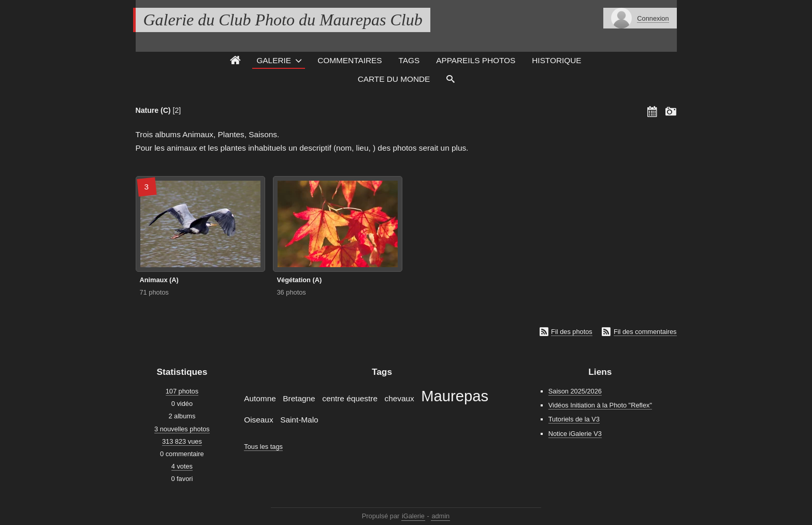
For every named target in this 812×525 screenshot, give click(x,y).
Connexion (653, 18)
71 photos (154, 292)
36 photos (292, 292)
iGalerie (413, 516)
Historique (556, 60)
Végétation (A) (300, 280)
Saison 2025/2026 (575, 391)
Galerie (274, 60)
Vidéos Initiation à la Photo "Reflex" (600, 405)
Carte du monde (394, 79)
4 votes (182, 466)
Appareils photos (476, 60)
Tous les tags (263, 447)
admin (440, 516)
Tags (409, 60)
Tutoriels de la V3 (574, 419)
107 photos (182, 391)
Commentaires (350, 60)
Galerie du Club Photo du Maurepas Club (283, 20)
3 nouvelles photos (182, 429)
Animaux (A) (159, 280)
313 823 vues (182, 441)
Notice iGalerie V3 (575, 434)
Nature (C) (153, 110)
